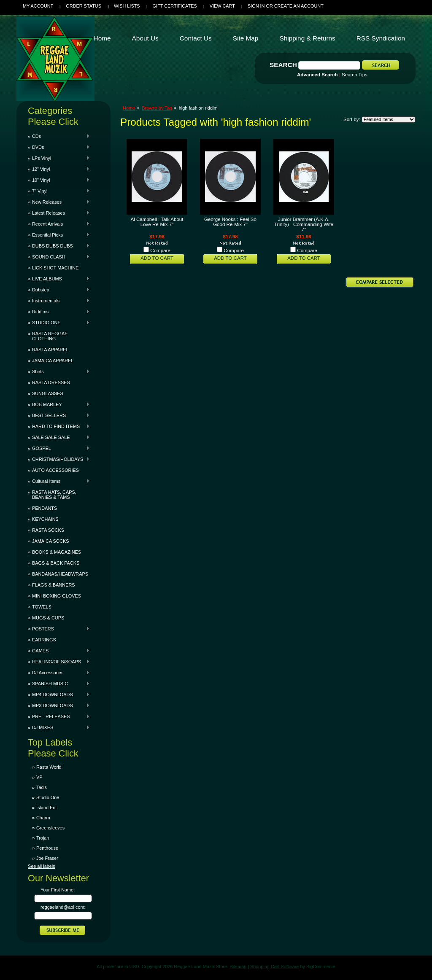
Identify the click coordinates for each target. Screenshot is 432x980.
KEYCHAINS (45, 519)
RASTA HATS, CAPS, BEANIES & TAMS (54, 495)
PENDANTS (45, 508)
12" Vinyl (59, 169)
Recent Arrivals (59, 224)
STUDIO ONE (59, 323)
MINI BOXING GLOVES (57, 596)
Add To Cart (157, 258)
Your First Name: (58, 890)
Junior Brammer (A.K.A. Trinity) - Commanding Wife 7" (304, 224)
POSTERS (59, 629)
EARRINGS (44, 640)
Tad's (42, 787)
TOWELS (42, 607)
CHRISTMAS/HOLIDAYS (59, 459)
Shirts (59, 372)
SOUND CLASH (59, 257)
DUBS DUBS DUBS (59, 246)
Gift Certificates (175, 6)
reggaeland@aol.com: (63, 907)
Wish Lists (127, 6)
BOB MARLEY (59, 404)
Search (283, 65)
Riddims (59, 312)
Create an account (299, 6)
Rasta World (49, 767)
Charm (43, 818)
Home (129, 108)
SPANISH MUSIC (59, 684)
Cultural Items (59, 481)
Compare (160, 250)
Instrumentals (59, 301)
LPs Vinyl (59, 158)
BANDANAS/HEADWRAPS (60, 574)
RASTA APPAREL (50, 350)
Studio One (48, 797)
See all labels (42, 866)
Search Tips (355, 75)
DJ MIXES (59, 727)
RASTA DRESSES (51, 382)
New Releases (59, 202)
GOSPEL (59, 448)
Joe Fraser (47, 858)
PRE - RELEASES (59, 716)
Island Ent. (47, 808)
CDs (59, 136)
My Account (38, 6)
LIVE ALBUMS (59, 279)
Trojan (43, 838)
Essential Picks (59, 235)
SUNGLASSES (48, 393)
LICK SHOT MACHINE (55, 268)
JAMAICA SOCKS (51, 541)
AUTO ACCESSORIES (55, 470)
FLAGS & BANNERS (54, 585)
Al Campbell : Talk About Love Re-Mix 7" (157, 222)
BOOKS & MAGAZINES (57, 552)
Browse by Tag (157, 108)
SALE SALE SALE (59, 437)
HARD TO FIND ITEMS (59, 426)
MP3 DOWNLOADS (59, 705)
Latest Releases (59, 213)
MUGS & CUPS (48, 618)
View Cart (222, 6)
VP (39, 777)
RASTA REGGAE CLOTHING (50, 336)
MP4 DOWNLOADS (59, 695)
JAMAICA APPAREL (53, 361)
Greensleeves (50, 828)
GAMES (59, 651)
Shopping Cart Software (274, 967)
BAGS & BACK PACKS (56, 563)
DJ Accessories (59, 673)
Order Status (84, 6)
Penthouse (47, 848)
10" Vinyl (59, 180)
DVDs (59, 147)
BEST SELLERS (59, 415)
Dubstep (59, 290)
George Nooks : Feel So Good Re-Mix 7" (230, 222)
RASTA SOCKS (48, 530)
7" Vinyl (59, 191)
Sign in (256, 6)
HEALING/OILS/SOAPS (59, 662)
